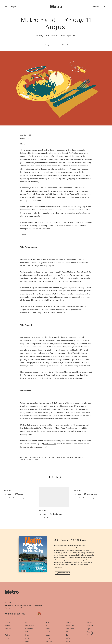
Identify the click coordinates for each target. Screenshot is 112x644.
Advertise (90, 625)
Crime (7, 638)
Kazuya (77, 406)
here (36, 459)
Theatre (48, 632)
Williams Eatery (27, 272)
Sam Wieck (45, 518)
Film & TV (49, 638)
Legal (88, 629)
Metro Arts (50, 641)
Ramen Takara (70, 416)
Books (48, 629)
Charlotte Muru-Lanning (14, 498)
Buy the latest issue (62, 573)
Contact (89, 622)
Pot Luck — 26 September (51, 514)
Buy (15, 7)
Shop (90, 633)
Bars (27, 635)
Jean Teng (45, 45)
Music (48, 635)
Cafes (27, 632)
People (7, 625)
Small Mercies (50, 444)
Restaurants (30, 625)
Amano (28, 197)
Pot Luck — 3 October (14, 494)
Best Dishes (70, 629)
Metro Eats (25, 138)
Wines (68, 641)
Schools (8, 629)
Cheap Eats (29, 629)
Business (8, 632)
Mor (47, 372)
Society (7, 622)
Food (27, 622)
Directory (96, 6)
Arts (47, 622)
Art (47, 625)
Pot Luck (28, 641)
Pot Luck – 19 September (86, 494)
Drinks (28, 638)
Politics (8, 635)
